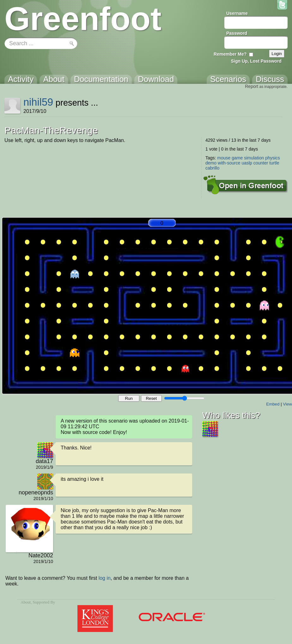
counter (261, 163)
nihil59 (38, 102)
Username (237, 13)
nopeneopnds (36, 492)
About (26, 602)
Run (129, 398)
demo (211, 163)
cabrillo (212, 168)
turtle (274, 163)
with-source (229, 163)
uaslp (247, 163)
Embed (273, 404)
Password (237, 33)
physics (273, 158)
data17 (44, 461)
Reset (151, 398)
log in (105, 578)
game (237, 158)
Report (252, 86)
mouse (224, 158)
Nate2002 (41, 555)
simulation (254, 158)
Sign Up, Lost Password (256, 61)
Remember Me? (230, 54)
